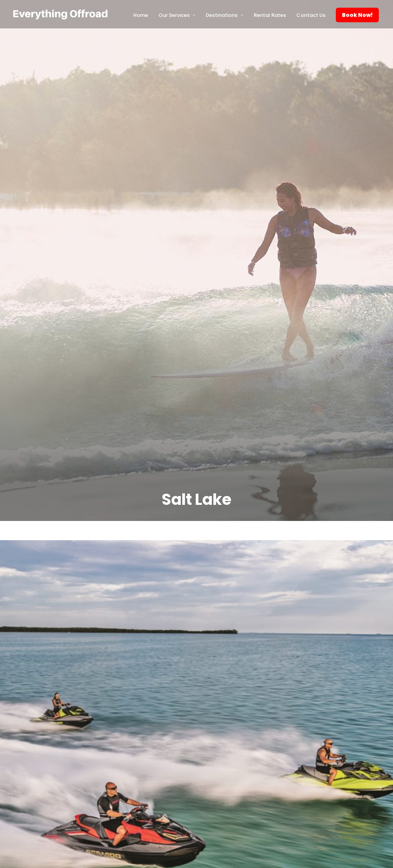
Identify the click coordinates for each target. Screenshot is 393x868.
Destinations (222, 15)
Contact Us (311, 15)
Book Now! (357, 15)
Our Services (174, 15)
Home (141, 15)
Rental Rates (270, 15)
